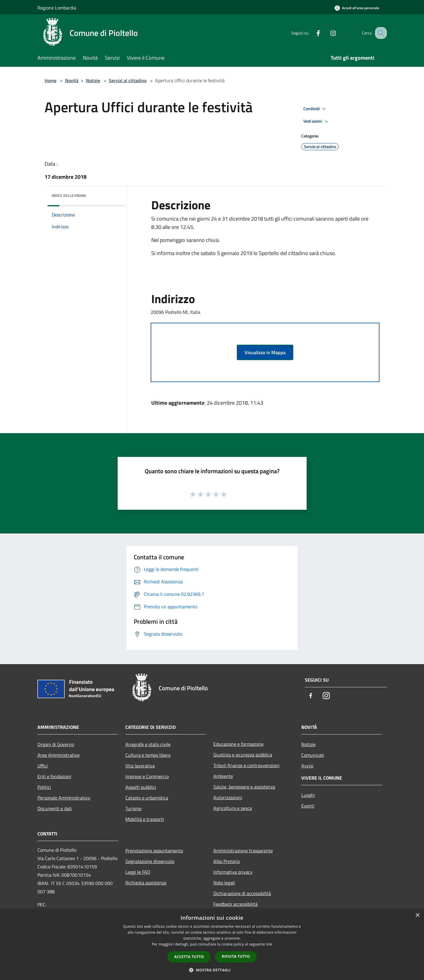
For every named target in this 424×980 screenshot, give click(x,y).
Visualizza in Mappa (265, 352)
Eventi (308, 806)
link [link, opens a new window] (269, 944)
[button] (212, 970)
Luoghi (308, 795)
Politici (44, 787)
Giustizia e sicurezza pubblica (243, 755)
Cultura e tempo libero (148, 755)
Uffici (43, 766)
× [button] (417, 915)
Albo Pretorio (227, 861)
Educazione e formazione (238, 744)
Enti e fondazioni (54, 776)
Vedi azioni (317, 121)
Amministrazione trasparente (243, 851)
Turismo (133, 808)
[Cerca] (380, 33)
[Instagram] (327, 33)
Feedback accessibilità (235, 904)
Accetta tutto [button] (189, 957)
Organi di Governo (56, 744)
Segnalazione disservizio (150, 861)
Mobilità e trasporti (145, 819)
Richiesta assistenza (146, 883)
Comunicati (313, 755)
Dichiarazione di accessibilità (242, 893)
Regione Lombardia (57, 8)
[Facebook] (312, 33)
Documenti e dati (55, 808)
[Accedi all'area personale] (357, 8)
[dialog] (212, 945)
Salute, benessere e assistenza (244, 787)
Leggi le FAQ (138, 872)
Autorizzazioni (228, 797)
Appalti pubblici (141, 787)
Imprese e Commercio (147, 776)
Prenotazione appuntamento (154, 851)
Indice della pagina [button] (69, 195)
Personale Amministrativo (64, 798)
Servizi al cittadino (128, 80)
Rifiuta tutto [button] (236, 956)
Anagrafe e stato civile (148, 744)
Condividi (316, 109)
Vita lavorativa (140, 766)
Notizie (93, 80)
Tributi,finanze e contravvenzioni (246, 765)
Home (51, 80)
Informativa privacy (233, 872)
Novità (72, 80)
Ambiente (223, 776)
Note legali (224, 883)
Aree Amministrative (59, 755)
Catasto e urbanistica (147, 798)
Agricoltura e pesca (233, 808)
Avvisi (307, 766)
